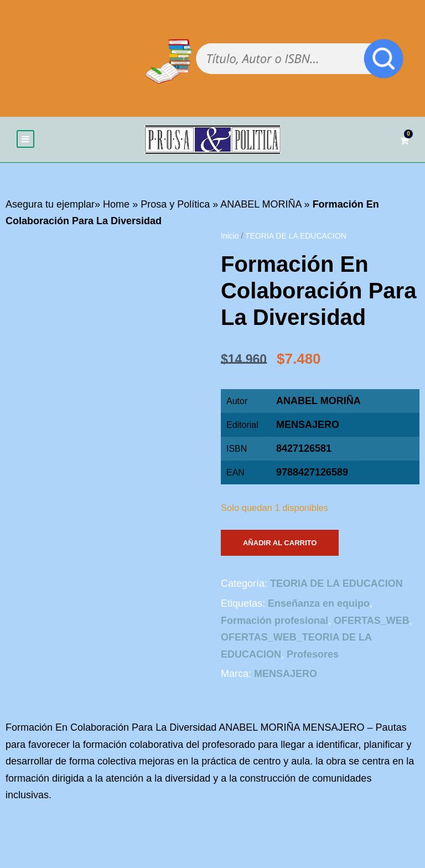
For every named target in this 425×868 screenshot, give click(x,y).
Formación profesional (274, 621)
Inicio (230, 236)
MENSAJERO (308, 425)
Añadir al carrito (280, 543)
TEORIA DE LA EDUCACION (296, 236)
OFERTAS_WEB (372, 621)
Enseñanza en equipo (319, 604)
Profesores (313, 655)
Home (116, 205)
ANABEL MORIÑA (261, 205)
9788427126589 (312, 473)
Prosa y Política (175, 205)
